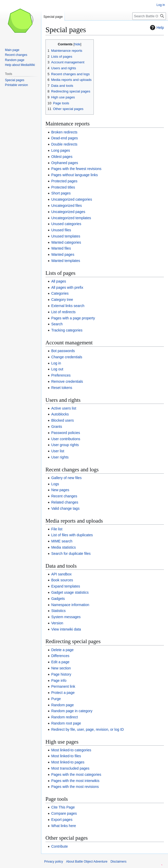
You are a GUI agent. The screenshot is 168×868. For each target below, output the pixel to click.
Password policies (66, 433)
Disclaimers (118, 862)
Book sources (62, 580)
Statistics (58, 611)
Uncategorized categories (72, 199)
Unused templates (66, 236)
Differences (60, 656)
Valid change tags (65, 508)
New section (61, 668)
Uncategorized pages (68, 212)
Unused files (61, 230)
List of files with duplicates (72, 535)
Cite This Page (63, 807)
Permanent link (63, 686)
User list (58, 451)
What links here (63, 826)
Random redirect (64, 717)
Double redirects (64, 144)
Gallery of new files (66, 478)
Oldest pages (62, 157)
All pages (59, 281)
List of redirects (63, 312)
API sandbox (61, 574)
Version (57, 623)
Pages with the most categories (76, 775)
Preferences (61, 375)
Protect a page (63, 693)
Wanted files (61, 248)
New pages (60, 490)
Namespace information (70, 605)
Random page (62, 705)
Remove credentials (67, 381)
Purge (56, 699)
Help (156, 28)
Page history (61, 674)
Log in (56, 363)
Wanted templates (66, 261)
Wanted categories (66, 242)
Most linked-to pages (68, 762)
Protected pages (64, 181)
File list (57, 529)
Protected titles (63, 187)
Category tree (62, 300)
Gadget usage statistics (70, 592)
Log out (57, 369)
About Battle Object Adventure (87, 862)
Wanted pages (63, 254)
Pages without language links (74, 175)
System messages (66, 617)
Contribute (59, 846)
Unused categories (66, 224)
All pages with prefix (67, 287)
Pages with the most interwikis (75, 781)
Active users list (64, 408)
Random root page (66, 723)
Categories (60, 293)
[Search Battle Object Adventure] (149, 16)
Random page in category (72, 711)
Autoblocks (60, 414)
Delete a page (62, 650)
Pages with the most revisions (75, 787)
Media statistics (63, 547)
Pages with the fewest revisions (76, 169)
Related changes (65, 502)
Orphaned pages (64, 163)
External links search (68, 306)
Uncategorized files (66, 206)
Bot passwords (63, 351)
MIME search (62, 541)
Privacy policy (54, 862)
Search (57, 324)
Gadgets (58, 599)
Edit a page (60, 662)
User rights (60, 457)
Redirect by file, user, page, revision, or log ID (87, 729)
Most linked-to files (66, 756)
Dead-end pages (64, 138)
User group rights (65, 445)
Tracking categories (67, 330)
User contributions (66, 439)
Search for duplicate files (71, 554)
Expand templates (66, 586)
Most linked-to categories (71, 750)
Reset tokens (62, 388)
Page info (59, 680)
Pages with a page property (73, 318)
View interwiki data (66, 629)
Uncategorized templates (71, 218)
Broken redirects (64, 132)
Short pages (61, 193)
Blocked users (62, 420)
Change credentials (67, 357)
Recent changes (64, 496)
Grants (57, 427)
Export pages (62, 820)
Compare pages (64, 813)
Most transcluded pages (70, 768)
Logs (55, 484)
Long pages (60, 150)
